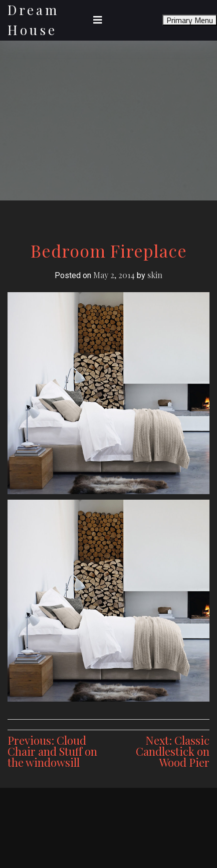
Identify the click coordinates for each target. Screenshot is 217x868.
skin (155, 275)
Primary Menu (190, 20)
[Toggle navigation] (98, 20)
